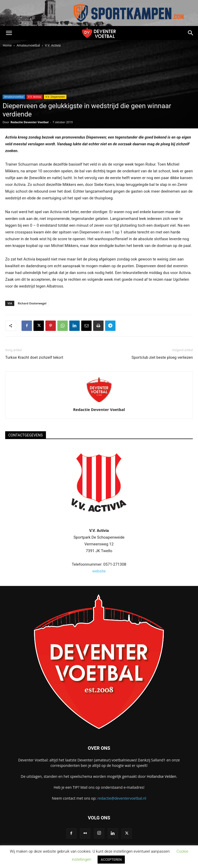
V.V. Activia (53, 45)
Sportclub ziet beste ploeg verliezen (162, 357)
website (99, 571)
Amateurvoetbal (28, 45)
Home (7, 45)
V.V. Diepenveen (55, 97)
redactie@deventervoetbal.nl (122, 798)
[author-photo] (99, 402)
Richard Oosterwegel (32, 303)
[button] (9, 33)
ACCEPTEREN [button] (111, 860)
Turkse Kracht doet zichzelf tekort (34, 357)
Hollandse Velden (162, 776)
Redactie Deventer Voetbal (30, 122)
